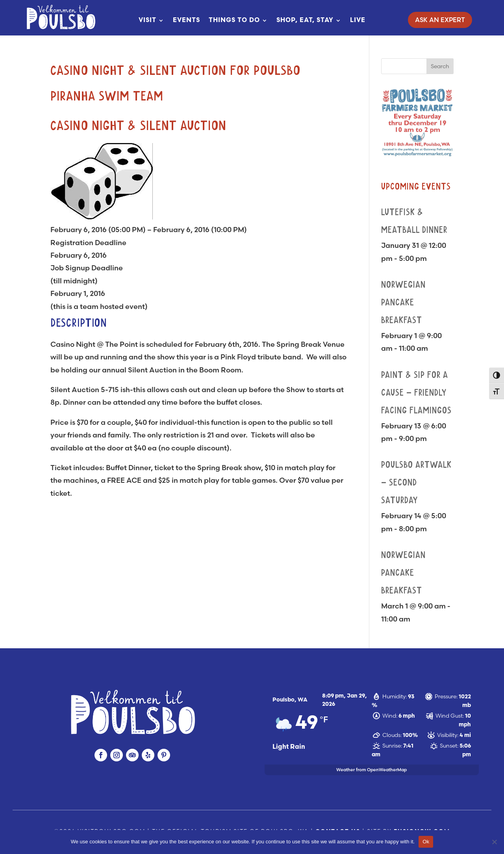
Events (186, 20)
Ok (426, 842)
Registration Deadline (88, 243)
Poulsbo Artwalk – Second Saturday (416, 483)
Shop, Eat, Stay (305, 20)
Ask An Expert (440, 20)
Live (358, 20)
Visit (147, 20)
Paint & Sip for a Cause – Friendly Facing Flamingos (416, 393)
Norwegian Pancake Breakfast (403, 303)
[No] (494, 842)
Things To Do (234, 20)
